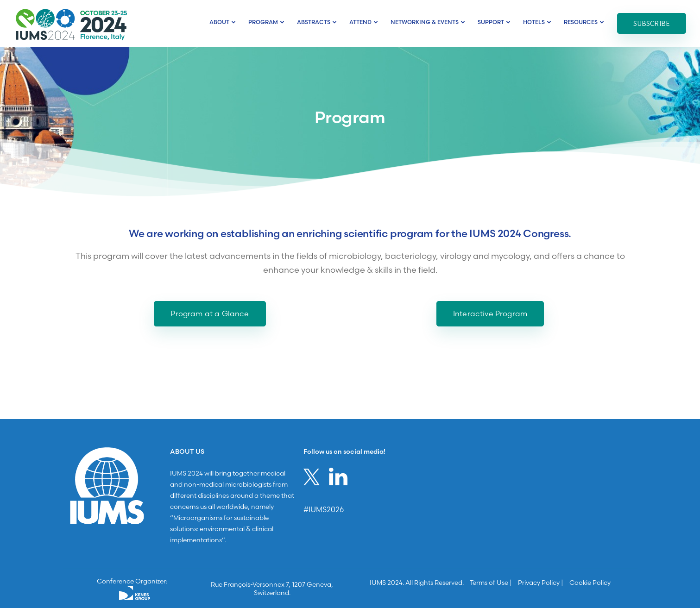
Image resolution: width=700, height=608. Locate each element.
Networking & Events (425, 22)
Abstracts (314, 22)
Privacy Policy (539, 583)
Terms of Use (489, 583)
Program (263, 22)
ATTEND (360, 22)
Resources (581, 22)
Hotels (534, 22)
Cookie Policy (590, 583)
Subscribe (652, 23)
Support (491, 22)
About (219, 22)
